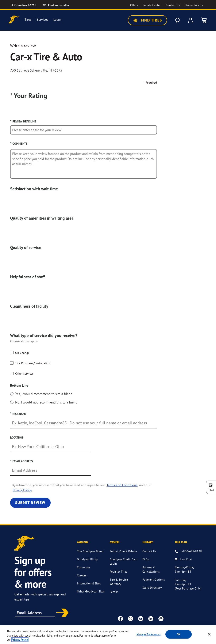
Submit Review (30, 503)
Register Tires (118, 571)
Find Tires (147, 20)
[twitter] (131, 618)
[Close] (209, 639)
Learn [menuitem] (57, 20)
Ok (178, 639)
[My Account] (191, 20)
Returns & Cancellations (151, 569)
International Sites (89, 583)
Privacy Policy (22, 490)
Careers (82, 575)
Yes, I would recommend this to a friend (44, 394)
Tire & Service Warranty (119, 582)
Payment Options (154, 579)
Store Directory (152, 588)
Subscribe (61, 613)
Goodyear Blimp (87, 559)
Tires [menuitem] (28, 20)
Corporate (83, 567)
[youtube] (141, 618)
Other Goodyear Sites (91, 591)
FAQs (146, 559)
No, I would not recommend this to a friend (46, 402)
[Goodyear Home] (14, 20)
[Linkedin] (151, 618)
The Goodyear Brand (90, 551)
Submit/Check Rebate (123, 551)
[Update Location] (23, 5)
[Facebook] (120, 618)
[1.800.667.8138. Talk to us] (188, 552)
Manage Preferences (148, 639)
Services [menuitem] (42, 20)
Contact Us (149, 551)
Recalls (114, 592)
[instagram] (161, 618)
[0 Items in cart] (204, 20)
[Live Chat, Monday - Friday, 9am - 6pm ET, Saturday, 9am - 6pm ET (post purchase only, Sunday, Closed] (183, 560)
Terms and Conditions (122, 485)
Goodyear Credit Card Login (124, 561)
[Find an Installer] (61, 5)
